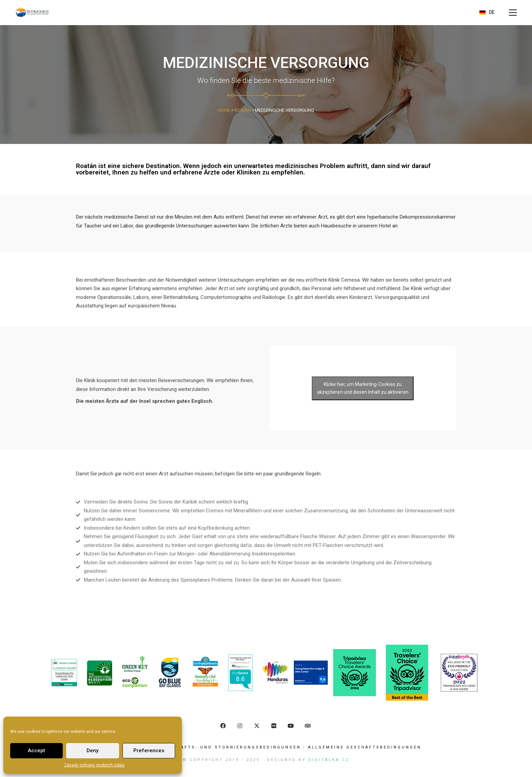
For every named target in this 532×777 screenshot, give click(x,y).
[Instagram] (240, 726)
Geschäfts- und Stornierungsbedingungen (231, 747)
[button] (513, 13)
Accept (36, 751)
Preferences (149, 751)
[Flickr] (274, 726)
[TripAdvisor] (308, 726)
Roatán (243, 110)
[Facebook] (223, 726)
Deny (92, 751)
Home (224, 110)
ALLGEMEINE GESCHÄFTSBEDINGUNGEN (365, 747)
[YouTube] (291, 726)
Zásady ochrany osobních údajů (94, 765)
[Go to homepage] (32, 12)
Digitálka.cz (329, 760)
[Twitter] (257, 726)
